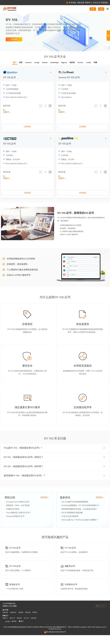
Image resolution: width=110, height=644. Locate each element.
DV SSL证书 (9, 79)
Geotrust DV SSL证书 (69, 79)
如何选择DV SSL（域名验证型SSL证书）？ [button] (54, 482)
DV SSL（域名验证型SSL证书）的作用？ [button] (54, 472)
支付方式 (26, 627)
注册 (101, 9)
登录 (93, 9)
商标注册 (28, 621)
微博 (14, 630)
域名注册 (5, 621)
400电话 (35, 621)
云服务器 (21, 621)
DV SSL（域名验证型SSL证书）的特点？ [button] (54, 463)
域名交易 (34, 627)
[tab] (55, 453)
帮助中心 (5, 627)
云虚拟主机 (13, 621)
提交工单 (12, 627)
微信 (21, 630)
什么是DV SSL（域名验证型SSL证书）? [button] (54, 453)
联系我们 (19, 627)
